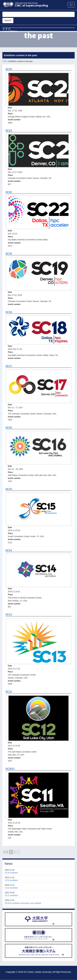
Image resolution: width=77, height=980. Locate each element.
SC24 (9, 69)
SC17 (9, 366)
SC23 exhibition (11, 888)
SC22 (9, 192)
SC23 (9, 131)
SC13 (9, 615)
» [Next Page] (19, 852)
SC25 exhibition (11, 873)
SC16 (9, 428)
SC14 (9, 550)
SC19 (9, 254)
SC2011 (10, 769)
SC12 (9, 692)
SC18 (9, 312)
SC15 (9, 489)
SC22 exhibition (11, 895)
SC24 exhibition (11, 880)
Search (8, 20)
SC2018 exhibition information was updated (23, 903)
